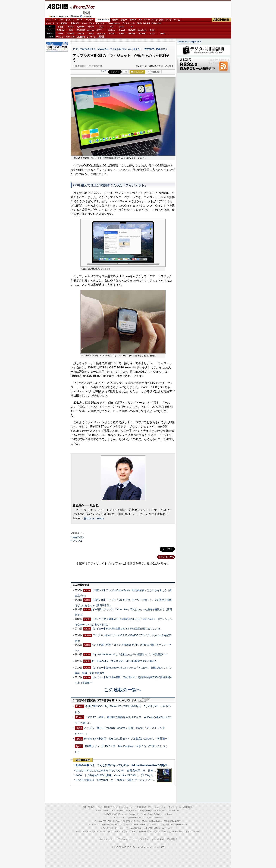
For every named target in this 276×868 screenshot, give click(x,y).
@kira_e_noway (94, 518)
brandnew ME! (101, 37)
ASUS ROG (81, 30)
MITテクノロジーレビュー (164, 828)
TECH (80, 20)
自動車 (115, 20)
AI (56, 20)
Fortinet (142, 33)
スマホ (155, 20)
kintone (81, 33)
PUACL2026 (157, 23)
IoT (61, 20)
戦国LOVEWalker (193, 832)
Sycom (91, 27)
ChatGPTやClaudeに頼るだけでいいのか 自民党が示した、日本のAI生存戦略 (123, 771)
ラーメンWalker (82, 832)
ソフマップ (91, 37)
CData (122, 33)
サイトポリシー (106, 839)
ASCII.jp (57, 7)
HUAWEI (132, 30)
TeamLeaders (114, 23)
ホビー (124, 20)
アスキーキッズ (52, 23)
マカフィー (61, 37)
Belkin (152, 30)
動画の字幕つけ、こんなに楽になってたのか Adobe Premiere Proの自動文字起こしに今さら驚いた (136, 765)
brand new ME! (155, 818)
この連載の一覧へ (123, 690)
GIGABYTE (91, 30)
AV (140, 20)
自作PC (133, 20)
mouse (71, 27)
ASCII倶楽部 (221, 20)
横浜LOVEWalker (113, 832)
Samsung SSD (101, 821)
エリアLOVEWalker (97, 832)
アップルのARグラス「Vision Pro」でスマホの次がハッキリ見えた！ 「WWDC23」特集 (118, 49)
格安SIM (64, 23)
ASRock (111, 30)
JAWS (60, 33)
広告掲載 (171, 839)
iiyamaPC (81, 27)
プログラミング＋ (154, 825)
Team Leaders (139, 825)
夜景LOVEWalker (145, 832)
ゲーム (177, 20)
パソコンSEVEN (101, 27)
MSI (112, 27)
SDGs (139, 23)
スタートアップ (165, 20)
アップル (78, 541)
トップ (49, 20)
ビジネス (70, 20)
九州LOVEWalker (161, 832)
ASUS (122, 27)
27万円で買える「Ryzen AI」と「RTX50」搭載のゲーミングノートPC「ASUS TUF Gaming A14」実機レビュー (142, 780)
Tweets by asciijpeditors (189, 42)
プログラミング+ (129, 23)
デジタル (90, 20)
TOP (85, 807)
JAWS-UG (116, 814)
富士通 (61, 27)
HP (132, 27)
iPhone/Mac (82, 7)
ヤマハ (152, 33)
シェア (104, 71)
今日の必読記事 (107, 828)
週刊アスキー (101, 23)
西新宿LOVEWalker (129, 832)
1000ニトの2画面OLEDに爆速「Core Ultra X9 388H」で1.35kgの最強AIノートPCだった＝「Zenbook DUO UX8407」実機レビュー (154, 775)
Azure (91, 33)
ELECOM (60, 30)
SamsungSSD (99, 30)
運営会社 (145, 839)
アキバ (147, 20)
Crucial (122, 30)
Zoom (163, 33)
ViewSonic (142, 30)
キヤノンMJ (71, 37)
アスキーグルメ (88, 23)
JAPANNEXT (81, 37)
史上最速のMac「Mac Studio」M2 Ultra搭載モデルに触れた (124, 661)
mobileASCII (148, 828)
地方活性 (147, 23)
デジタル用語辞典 (134, 828)
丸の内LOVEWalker (177, 832)
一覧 (125, 72)
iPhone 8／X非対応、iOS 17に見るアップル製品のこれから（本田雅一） (127, 739)
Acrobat (71, 33)
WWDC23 (78, 537)
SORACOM (128, 821)
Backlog (132, 33)
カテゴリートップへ (164, 557)
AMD (71, 30)
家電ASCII (75, 23)
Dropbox (112, 33)
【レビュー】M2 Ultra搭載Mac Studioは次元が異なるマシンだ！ (127, 629)
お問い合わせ (158, 839)
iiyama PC (133, 811)
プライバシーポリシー (127, 839)
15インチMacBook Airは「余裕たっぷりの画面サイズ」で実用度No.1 (129, 654)
